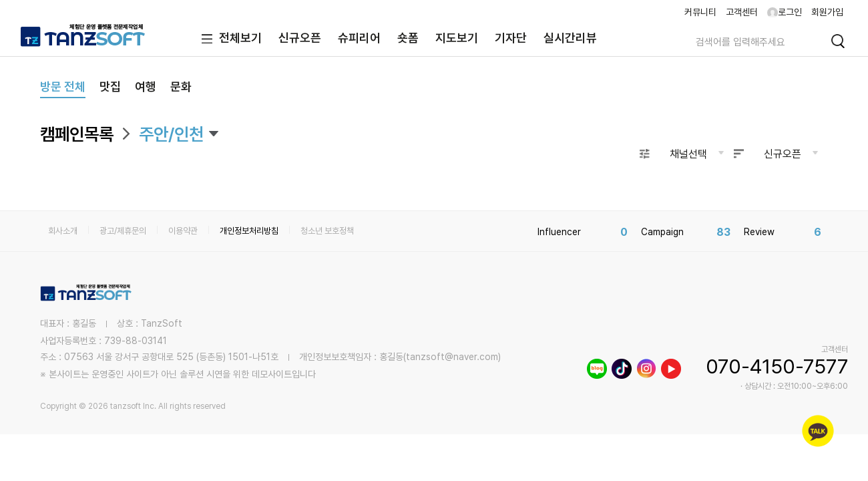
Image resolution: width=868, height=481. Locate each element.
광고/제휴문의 (123, 231)
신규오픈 (300, 38)
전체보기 (229, 39)
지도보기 (457, 38)
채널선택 (688, 154)
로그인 (785, 12)
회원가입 (827, 12)
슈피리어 (359, 38)
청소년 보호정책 (327, 231)
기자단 (511, 38)
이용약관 (183, 231)
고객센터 (742, 12)
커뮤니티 (700, 12)
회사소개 (63, 231)
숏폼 (408, 38)
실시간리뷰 (570, 38)
